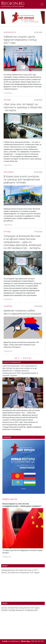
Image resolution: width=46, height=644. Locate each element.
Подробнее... (8, 93)
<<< (16, 358)
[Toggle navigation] (42, 4)
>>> (30, 358)
